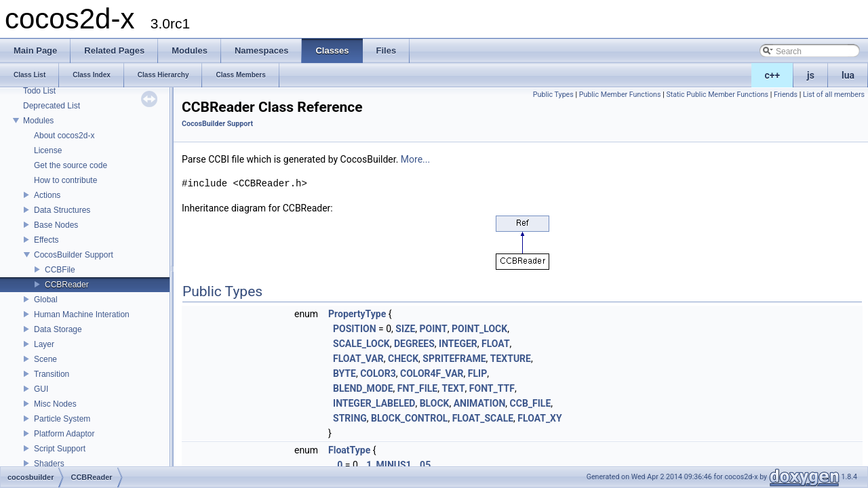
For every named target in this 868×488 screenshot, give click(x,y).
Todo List (39, 91)
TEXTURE (511, 359)
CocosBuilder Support (74, 255)
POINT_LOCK (479, 329)
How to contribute (65, 180)
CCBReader (67, 285)
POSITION (355, 329)
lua (848, 75)
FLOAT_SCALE (483, 418)
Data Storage (58, 329)
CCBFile (60, 270)
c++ (773, 75)
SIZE (405, 329)
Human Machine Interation (82, 314)
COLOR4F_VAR (432, 373)
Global (46, 300)
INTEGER (458, 344)
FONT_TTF (492, 388)
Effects (46, 240)
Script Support (60, 449)
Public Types (553, 95)
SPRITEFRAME (454, 359)
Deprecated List (52, 106)
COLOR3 (378, 373)
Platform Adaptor (64, 434)
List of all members (834, 95)
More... (415, 159)
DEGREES (414, 344)
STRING (350, 418)
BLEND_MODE (363, 388)
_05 (423, 465)
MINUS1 (394, 465)
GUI (41, 389)
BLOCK (435, 403)
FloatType (349, 450)
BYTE (344, 373)
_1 (367, 465)
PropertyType (357, 314)
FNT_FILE (418, 388)
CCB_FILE (531, 403)
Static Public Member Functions (717, 95)
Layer (44, 344)
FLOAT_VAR (358, 359)
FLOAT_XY (539, 418)
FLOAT (496, 344)
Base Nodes (56, 225)
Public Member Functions (620, 95)
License (48, 150)
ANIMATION (480, 403)
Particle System (62, 419)
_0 (338, 465)
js (811, 75)
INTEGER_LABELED (374, 403)
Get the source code (71, 165)
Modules (38, 121)
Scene (45, 359)
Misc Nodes (55, 404)
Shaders (49, 464)
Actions (47, 195)
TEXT (453, 388)
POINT (434, 329)
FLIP (477, 373)
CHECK (403, 359)
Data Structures (62, 210)
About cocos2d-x (64, 136)
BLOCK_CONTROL (409, 418)
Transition (52, 374)
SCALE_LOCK (361, 344)
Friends (786, 95)
